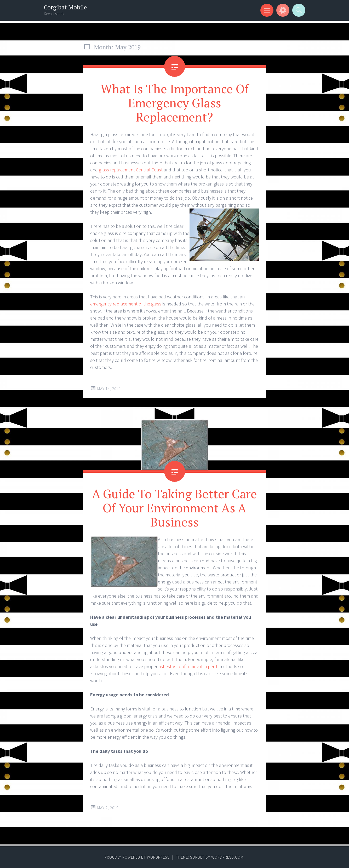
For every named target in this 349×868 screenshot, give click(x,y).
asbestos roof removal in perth (188, 666)
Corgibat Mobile (65, 7)
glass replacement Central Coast (131, 170)
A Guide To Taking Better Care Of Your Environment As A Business (174, 508)
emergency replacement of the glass (126, 304)
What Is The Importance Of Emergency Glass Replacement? (175, 103)
